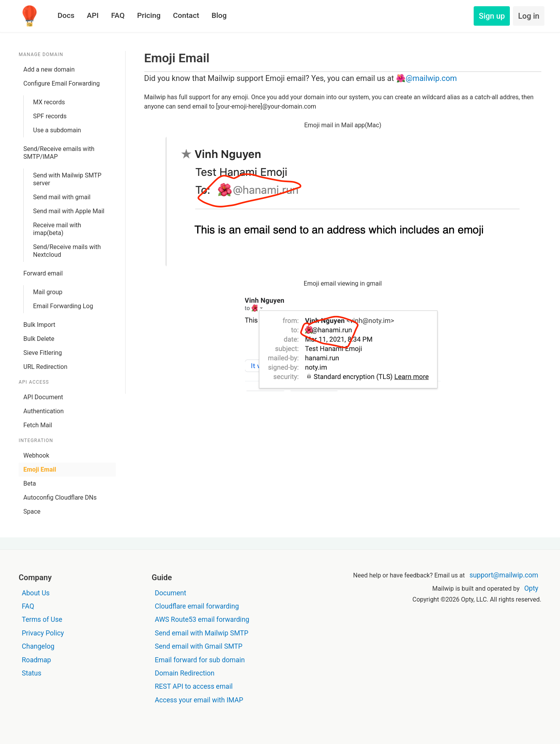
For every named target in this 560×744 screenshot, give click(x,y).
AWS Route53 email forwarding (202, 619)
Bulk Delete (39, 339)
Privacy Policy (43, 633)
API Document (43, 397)
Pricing (149, 15)
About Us (36, 593)
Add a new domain (49, 69)
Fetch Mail (38, 425)
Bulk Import (39, 325)
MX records (49, 102)
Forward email (43, 273)
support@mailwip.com (504, 575)
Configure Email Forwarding (61, 83)
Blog (219, 15)
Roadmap (36, 660)
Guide (162, 577)
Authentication (44, 411)
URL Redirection (45, 367)
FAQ (118, 15)
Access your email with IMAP (199, 700)
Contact (186, 15)
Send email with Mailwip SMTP (202, 633)
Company (35, 577)
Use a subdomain (57, 130)
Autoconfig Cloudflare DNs (60, 497)
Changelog (38, 646)
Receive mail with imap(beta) (57, 229)
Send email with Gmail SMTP (199, 646)
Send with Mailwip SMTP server (67, 179)
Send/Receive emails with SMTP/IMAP (59, 153)
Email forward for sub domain (200, 660)
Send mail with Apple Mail (69, 211)
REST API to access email (194, 686)
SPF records (50, 116)
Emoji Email (40, 469)
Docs (66, 15)
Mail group (48, 292)
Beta (30, 483)
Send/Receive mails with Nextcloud (67, 251)
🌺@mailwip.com (426, 78)
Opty (531, 588)
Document (171, 593)
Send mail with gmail (62, 197)
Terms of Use (42, 619)
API (93, 15)
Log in (529, 16)
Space (32, 511)
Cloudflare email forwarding (197, 606)
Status (31, 673)
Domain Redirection (185, 673)
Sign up (492, 16)
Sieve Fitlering (43, 353)
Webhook (36, 455)
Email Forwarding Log (63, 306)
